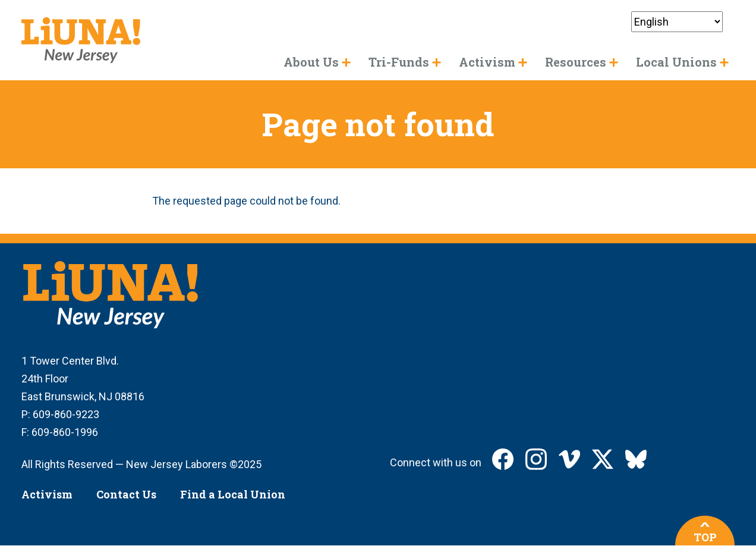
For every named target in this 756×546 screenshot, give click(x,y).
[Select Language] (677, 22)
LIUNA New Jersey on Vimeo (569, 459)
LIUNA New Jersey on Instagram (536, 459)
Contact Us (126, 494)
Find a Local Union (233, 494)
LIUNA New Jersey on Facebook (503, 459)
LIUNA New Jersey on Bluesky (636, 459)
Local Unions (676, 62)
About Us (311, 62)
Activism (47, 494)
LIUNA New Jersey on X (603, 459)
